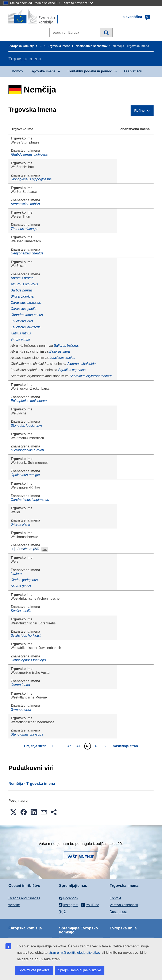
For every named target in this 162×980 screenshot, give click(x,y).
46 (70, 746)
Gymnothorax (21, 710)
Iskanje (106, 33)
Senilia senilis (21, 611)
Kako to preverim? (78, 3)
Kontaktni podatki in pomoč (90, 71)
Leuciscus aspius (62, 358)
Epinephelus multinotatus (30, 401)
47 (79, 746)
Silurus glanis (21, 524)
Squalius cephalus (72, 370)
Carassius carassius (26, 303)
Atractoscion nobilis (25, 204)
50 (106, 746)
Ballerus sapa (60, 351)
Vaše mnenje (81, 857)
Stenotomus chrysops (27, 734)
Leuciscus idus (22, 321)
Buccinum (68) (28, 549)
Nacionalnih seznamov (92, 46)
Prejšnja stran (35, 746)
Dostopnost (118, 912)
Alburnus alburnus (24, 284)
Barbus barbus (22, 290)
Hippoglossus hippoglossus (31, 179)
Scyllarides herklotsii (26, 636)
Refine (140, 111)
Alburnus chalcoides (82, 364)
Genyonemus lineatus (27, 253)
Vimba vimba (20, 339)
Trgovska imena (59, 46)
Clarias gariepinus (24, 580)
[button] (13, 812)
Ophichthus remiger (26, 475)
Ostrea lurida (20, 685)
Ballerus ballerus (66, 346)
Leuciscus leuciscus (26, 327)
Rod (45, 549)
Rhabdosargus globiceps (29, 154)
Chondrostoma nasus (27, 315)
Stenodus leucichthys (27, 426)
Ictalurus (17, 574)
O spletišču (133, 71)
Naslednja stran (125, 746)
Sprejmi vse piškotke (34, 970)
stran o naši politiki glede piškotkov (74, 953)
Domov (18, 71)
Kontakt (115, 898)
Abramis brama (22, 278)
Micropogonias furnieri (27, 450)
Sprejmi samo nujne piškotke (80, 970)
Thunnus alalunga (24, 229)
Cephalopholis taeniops (28, 660)
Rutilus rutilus (21, 333)
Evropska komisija (21, 46)
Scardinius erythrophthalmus (91, 376)
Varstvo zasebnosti (124, 905)
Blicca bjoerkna (22, 296)
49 (97, 746)
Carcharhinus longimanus (30, 500)
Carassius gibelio (24, 309)
